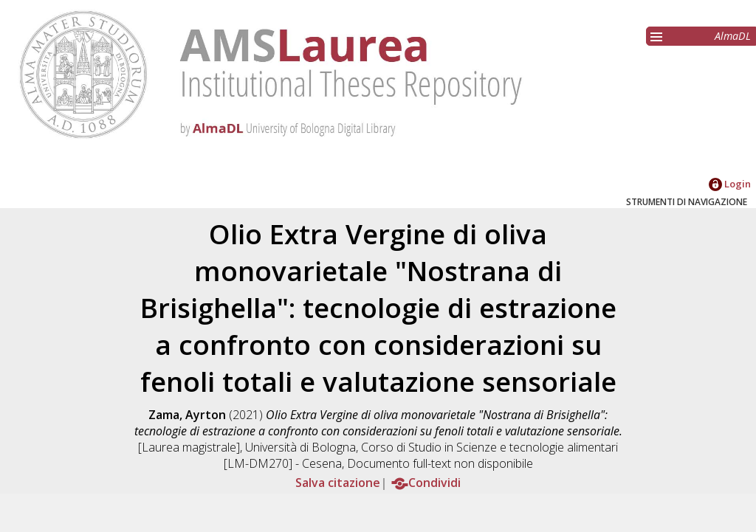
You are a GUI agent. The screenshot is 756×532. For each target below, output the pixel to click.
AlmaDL (733, 36)
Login (730, 184)
